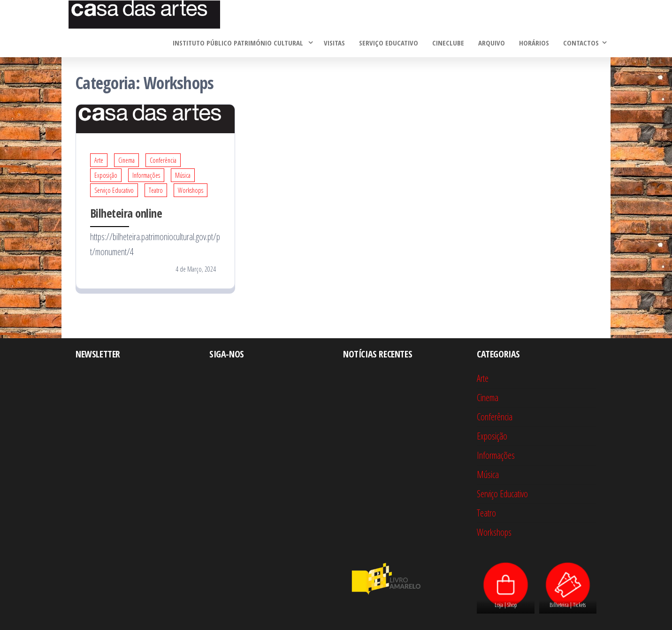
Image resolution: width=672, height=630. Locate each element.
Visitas (334, 43)
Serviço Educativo (389, 43)
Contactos (581, 43)
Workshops (191, 190)
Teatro (156, 190)
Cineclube (448, 43)
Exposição (106, 175)
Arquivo (492, 43)
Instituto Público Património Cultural (239, 43)
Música (183, 175)
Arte (99, 160)
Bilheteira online (126, 213)
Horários (534, 43)
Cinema (126, 160)
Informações (146, 175)
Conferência (163, 160)
